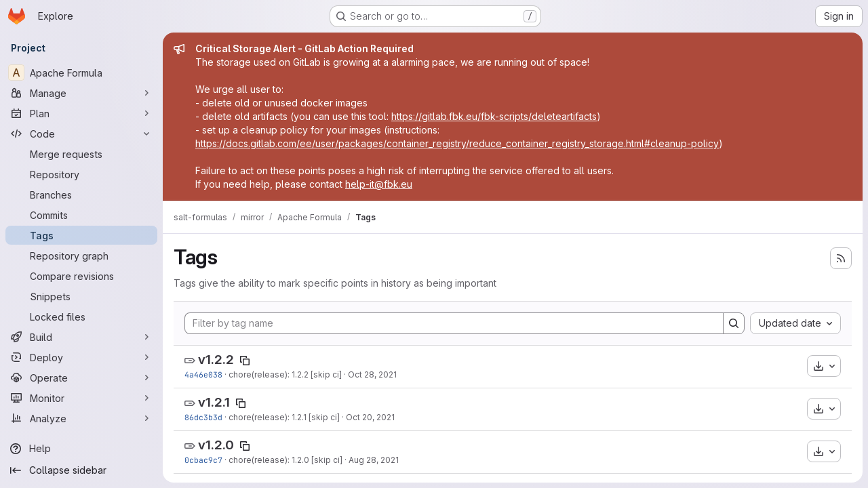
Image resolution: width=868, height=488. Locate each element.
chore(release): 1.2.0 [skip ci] (285, 460)
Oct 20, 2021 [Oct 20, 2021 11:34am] (370, 417)
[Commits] (81, 215)
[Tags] (81, 235)
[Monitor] (81, 398)
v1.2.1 (214, 402)
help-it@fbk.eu (379, 184)
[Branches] (81, 195)
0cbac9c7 (203, 460)
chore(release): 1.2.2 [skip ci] (285, 374)
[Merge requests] (81, 154)
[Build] (81, 337)
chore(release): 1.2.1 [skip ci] (284, 417)
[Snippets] (81, 296)
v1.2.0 (216, 445)
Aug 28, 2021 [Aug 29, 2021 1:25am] (374, 460)
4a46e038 (203, 374)
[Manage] (81, 93)
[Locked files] (81, 317)
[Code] (81, 134)
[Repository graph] (81, 256)
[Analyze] (81, 418)
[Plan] (81, 113)
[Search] (734, 323)
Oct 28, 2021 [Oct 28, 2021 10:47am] (372, 374)
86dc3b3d (203, 417)
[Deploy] (81, 357)
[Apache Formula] (81, 73)
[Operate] (81, 378)
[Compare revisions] (81, 276)
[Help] (81, 449)
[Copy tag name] (245, 361)
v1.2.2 (216, 360)
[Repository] (81, 174)
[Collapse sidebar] (81, 470)
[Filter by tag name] (454, 323)
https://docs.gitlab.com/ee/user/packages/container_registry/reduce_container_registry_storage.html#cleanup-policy (457, 143)
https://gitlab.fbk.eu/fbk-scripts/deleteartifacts (494, 116)
